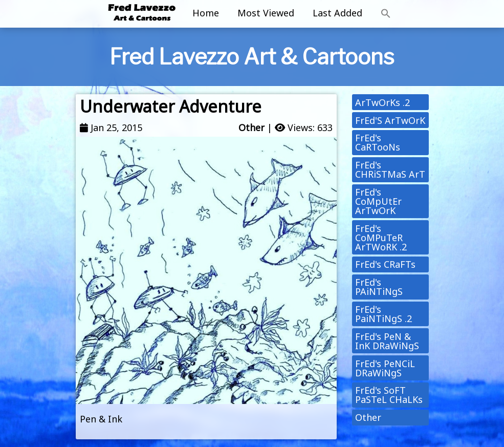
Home (206, 13)
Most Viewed (266, 13)
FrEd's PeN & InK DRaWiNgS (387, 341)
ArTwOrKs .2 (382, 102)
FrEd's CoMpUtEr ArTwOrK (378, 201)
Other (251, 127)
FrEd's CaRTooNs (378, 142)
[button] (386, 14)
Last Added (337, 13)
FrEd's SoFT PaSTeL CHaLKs (389, 395)
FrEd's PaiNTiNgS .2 (384, 314)
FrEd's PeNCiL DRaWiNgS (385, 368)
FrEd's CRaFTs (385, 264)
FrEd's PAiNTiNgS (379, 287)
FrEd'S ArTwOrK (390, 120)
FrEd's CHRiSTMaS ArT (390, 169)
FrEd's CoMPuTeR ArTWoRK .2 (381, 238)
